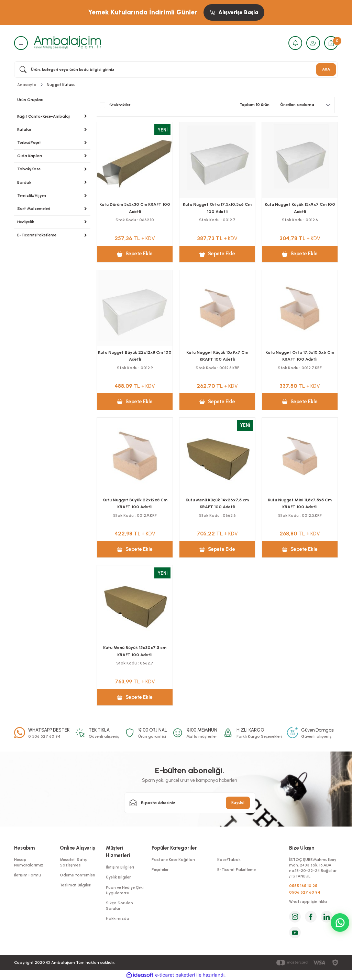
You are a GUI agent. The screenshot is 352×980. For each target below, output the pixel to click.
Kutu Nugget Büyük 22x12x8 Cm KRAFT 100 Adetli (135, 503)
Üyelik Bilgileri (119, 877)
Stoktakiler (120, 105)
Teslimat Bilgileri (76, 885)
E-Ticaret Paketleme (236, 870)
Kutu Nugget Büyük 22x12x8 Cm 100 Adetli (135, 356)
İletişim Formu (27, 875)
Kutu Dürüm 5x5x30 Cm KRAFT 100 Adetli (135, 208)
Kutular (24, 129)
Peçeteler (160, 870)
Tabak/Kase (29, 169)
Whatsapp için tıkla (308, 902)
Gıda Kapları (30, 156)
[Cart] (331, 43)
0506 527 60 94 (305, 892)
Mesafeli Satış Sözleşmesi (73, 862)
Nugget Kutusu (61, 85)
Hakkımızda (118, 918)
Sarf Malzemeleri (34, 209)
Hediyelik (26, 222)
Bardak (24, 182)
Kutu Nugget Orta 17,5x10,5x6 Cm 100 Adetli (217, 208)
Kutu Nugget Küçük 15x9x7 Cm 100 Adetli (300, 208)
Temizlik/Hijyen (32, 195)
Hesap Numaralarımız (29, 862)
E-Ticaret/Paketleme (37, 235)
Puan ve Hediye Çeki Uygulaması (125, 890)
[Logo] (67, 43)
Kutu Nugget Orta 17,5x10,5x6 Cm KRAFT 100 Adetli (300, 356)
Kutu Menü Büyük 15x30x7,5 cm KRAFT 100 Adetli (135, 651)
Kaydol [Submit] (238, 802)
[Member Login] (313, 43)
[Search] (176, 70)
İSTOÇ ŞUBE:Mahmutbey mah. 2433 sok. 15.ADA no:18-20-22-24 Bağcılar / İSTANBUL (313, 868)
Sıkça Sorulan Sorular (119, 906)
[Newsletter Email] (190, 803)
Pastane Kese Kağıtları (173, 860)
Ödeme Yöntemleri (78, 875)
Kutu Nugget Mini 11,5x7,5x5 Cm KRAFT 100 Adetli (300, 503)
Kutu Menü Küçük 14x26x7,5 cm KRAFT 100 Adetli (217, 503)
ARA (326, 69)
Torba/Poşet (29, 142)
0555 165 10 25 (303, 886)
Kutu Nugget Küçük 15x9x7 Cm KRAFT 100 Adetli (217, 356)
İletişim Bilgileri (120, 867)
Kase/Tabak (229, 860)
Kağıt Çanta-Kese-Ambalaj (43, 116)
